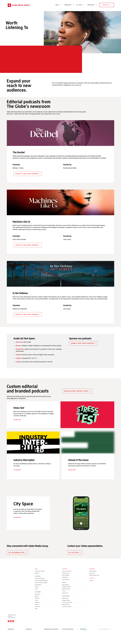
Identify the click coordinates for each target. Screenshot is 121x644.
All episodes (17, 428)
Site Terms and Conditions (68, 624)
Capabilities (65, 576)
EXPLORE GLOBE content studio (75, 399)
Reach (36, 576)
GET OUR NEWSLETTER (17, 560)
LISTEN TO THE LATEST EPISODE (28, 178)
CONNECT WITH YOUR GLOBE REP (83, 350)
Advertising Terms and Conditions (51, 624)
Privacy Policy (29, 624)
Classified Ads (11, 624)
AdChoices (83, 624)
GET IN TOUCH (75, 560)
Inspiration (92, 576)
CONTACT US (107, 5)
